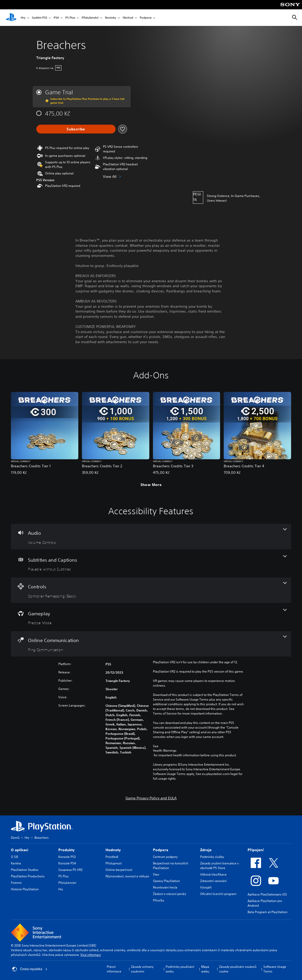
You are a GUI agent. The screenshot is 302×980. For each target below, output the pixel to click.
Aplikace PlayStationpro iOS (267, 894)
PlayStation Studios (25, 870)
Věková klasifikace (213, 874)
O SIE (15, 857)
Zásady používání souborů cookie (238, 969)
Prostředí (112, 857)
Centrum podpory (165, 857)
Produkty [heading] (66, 850)
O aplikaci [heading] (20, 850)
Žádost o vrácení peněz (170, 894)
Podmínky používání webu (180, 969)
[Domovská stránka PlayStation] (11, 18)
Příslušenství (90, 18)
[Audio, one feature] (151, 537)
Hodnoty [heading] (113, 850)
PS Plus (70, 18)
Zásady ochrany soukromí (142, 969)
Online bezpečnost (119, 870)
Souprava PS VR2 (70, 870)
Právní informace (114, 969)
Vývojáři (206, 887)
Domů (15, 838)
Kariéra (16, 863)
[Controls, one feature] (151, 590)
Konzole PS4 (67, 863)
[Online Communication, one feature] (151, 644)
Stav (156, 874)
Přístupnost (114, 863)
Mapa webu (205, 969)
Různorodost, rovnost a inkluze (127, 876)
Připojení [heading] (256, 850)
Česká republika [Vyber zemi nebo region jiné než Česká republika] (30, 969)
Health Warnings (165, 751)
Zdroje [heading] (206, 850)
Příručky (159, 900)
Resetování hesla (165, 887)
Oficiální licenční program (218, 894)
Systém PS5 (40, 18)
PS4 (56, 18)
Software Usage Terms (275, 969)
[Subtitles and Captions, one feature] (151, 563)
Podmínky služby (212, 857)
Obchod (128, 18)
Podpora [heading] (161, 850)
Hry (23, 18)
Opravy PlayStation (166, 881)
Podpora (146, 18)
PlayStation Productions (28, 876)
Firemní (16, 883)
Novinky (111, 18)
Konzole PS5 (67, 857)
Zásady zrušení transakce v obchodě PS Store (219, 866)
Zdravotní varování (213, 881)
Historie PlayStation (25, 889)
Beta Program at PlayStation (268, 912)
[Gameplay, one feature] (151, 617)
